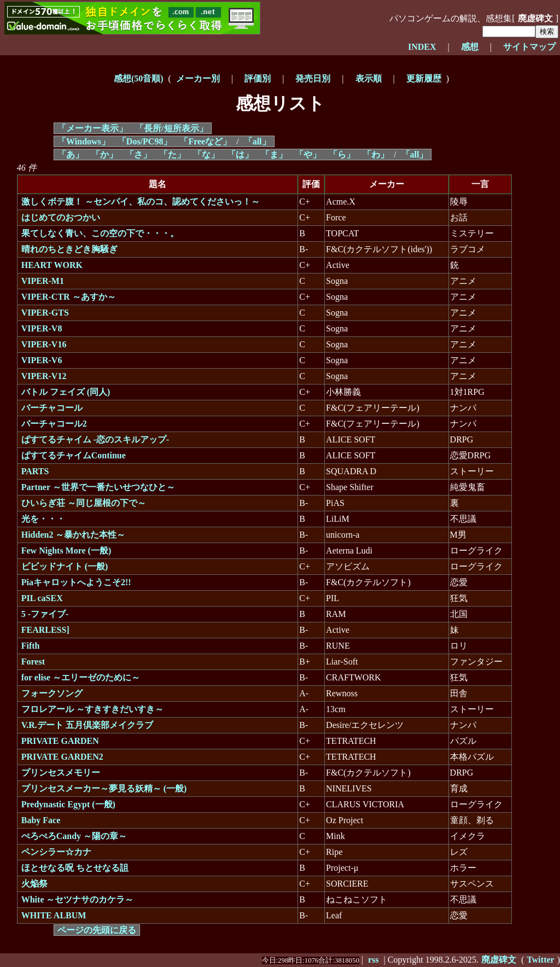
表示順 (369, 78)
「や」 (308, 155)
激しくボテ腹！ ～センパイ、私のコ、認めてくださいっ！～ (141, 202)
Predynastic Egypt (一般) (68, 804)
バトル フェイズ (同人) (66, 392)
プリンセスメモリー (61, 773)
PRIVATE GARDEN (60, 741)
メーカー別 (198, 78)
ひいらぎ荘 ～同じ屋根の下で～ (84, 503)
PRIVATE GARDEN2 (62, 757)
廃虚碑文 (535, 18)
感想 (470, 47)
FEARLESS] (45, 630)
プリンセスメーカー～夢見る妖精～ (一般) (104, 788)
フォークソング (52, 693)
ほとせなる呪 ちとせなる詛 (75, 868)
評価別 (258, 78)
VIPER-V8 (42, 328)
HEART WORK (52, 265)
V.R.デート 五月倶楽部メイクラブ (87, 725)
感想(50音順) (139, 78)
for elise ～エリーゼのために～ (81, 677)
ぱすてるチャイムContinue (74, 455)
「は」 (240, 155)
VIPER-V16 (44, 344)
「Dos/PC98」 (145, 141)
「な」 (206, 155)
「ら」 (342, 155)
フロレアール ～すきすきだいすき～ (92, 709)
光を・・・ (43, 519)
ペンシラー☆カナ (56, 852)
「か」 (104, 155)
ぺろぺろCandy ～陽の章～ (74, 836)
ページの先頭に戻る (97, 930)
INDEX (422, 47)
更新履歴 (424, 78)
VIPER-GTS (45, 313)
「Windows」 (84, 141)
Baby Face (41, 820)
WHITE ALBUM (54, 915)
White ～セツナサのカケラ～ (78, 899)
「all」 (257, 141)
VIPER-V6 (42, 360)
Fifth (31, 646)
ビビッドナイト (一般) (65, 566)
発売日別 (313, 78)
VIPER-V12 (44, 376)
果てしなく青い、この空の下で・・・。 (100, 233)
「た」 (172, 155)
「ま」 (274, 155)
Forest (33, 662)
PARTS (35, 471)
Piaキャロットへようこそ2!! (76, 582)
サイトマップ (529, 47)
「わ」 (376, 155)
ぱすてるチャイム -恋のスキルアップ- (95, 439)
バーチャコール (52, 408)
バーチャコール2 (54, 424)
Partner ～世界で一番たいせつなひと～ (98, 487)
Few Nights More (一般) (66, 551)
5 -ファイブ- (45, 614)
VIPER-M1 (43, 281)
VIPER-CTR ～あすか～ (69, 297)
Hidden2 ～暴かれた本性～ (74, 535)
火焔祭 (34, 884)
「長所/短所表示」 (171, 128)
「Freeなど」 (205, 141)
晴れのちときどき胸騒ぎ (69, 249)
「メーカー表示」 (92, 128)
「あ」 (71, 155)
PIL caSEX (42, 598)
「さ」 (138, 155)
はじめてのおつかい (61, 217)
